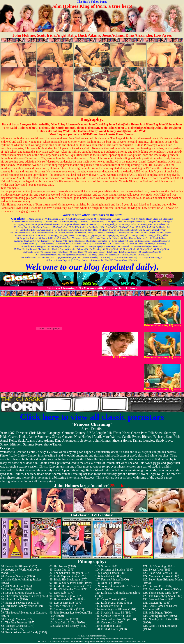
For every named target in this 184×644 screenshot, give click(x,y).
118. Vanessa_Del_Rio (99, 260)
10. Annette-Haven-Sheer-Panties (26, 222)
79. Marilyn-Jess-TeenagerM (33, 246)
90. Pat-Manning (94, 249)
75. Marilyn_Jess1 (100, 244)
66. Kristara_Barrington (97, 241)
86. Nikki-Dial (156, 246)
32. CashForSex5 (143, 227)
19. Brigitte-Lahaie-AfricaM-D (46, 224)
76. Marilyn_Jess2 (117, 244)
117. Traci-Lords (80, 260)
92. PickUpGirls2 (127, 249)
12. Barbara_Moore (67, 222)
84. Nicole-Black (122, 246)
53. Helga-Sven (136, 235)
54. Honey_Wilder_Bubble (156, 235)
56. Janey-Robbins (47, 238)
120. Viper (134, 260)
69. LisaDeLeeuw (143, 241)
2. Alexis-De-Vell (41, 219)
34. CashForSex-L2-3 (26, 230)
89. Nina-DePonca (77, 249)
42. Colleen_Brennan (64, 233)
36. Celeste (63, 230)
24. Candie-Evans (162, 224)
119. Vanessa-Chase (119, 260)
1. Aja (29, 219)
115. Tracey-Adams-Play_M (150, 257)
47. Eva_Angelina (165, 233)
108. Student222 (140, 255)
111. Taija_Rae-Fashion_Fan (64, 257)
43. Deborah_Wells (83, 233)
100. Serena (112, 252)
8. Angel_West (128, 219)
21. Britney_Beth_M (108, 224)
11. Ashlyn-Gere (50, 222)
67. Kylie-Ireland (116, 241)
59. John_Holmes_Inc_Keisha (106, 238)
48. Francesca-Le (22, 235)
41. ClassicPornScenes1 (42, 233)
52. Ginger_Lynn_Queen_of (115, 235)
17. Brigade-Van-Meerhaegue (158, 222)
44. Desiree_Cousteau (103, 233)
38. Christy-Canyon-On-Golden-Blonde (116, 230)
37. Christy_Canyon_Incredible (83, 230)
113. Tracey (104, 257)
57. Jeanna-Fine (63, 238)
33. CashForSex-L (161, 227)
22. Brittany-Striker (128, 224)
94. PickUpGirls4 (161, 249)
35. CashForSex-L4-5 (47, 230)
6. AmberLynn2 (104, 219)
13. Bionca (82, 222)
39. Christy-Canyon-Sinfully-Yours (151, 230)
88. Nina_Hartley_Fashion (55, 249)
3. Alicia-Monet (57, 219)
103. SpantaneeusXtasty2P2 (47, 255)
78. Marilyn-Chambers (155, 244)
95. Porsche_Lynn (31, 252)
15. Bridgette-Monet (113, 222)
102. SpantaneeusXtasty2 (149, 252)
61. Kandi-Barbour (158, 238)
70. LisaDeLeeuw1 (160, 241)
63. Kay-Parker (40, 241)
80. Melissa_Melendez (58, 246)
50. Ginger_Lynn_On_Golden (61, 235)
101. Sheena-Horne (127, 252)
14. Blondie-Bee (96, 222)
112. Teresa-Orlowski (87, 257)
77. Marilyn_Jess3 (135, 244)
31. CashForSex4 (126, 227)
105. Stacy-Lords (95, 255)
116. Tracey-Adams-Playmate (57, 260)
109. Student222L (28, 257)
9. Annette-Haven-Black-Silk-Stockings (154, 219)
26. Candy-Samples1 (42, 227)
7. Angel (117, 219)
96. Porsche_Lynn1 (49, 252)
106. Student (110, 255)
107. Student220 (124, 255)
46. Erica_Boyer (148, 233)
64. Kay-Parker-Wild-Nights (61, 241)
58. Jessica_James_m (81, 238)
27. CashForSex (60, 227)
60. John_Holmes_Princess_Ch (134, 238)
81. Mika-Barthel (77, 246)
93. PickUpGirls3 (144, 249)
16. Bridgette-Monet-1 (134, 222)
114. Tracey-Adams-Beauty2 (123, 257)
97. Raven (64, 252)
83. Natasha (108, 246)
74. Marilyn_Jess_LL (80, 244)
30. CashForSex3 (110, 227)
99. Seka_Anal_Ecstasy (95, 252)
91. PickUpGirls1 (110, 249)
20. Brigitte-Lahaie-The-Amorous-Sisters (79, 224)
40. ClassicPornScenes (20, 233)
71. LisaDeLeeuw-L (27, 244)
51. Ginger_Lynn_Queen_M (89, 235)
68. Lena (129, 241)
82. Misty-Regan (93, 246)
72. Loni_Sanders (45, 244)
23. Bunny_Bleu (145, 224)
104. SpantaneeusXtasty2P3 (74, 255)
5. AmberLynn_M (88, 219)
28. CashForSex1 (76, 227)
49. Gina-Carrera (39, 235)
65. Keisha (80, 241)
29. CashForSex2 (93, 227)
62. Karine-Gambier (23, 241)
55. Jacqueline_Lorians (27, 238)
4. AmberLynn (72, 219)
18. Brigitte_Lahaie (22, 224)
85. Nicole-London (139, 246)
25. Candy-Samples (23, 227)
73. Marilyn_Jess (62, 244)
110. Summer (44, 257)
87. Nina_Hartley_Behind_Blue (28, 249)
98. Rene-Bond (76, 252)
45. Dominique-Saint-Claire (127, 233)
